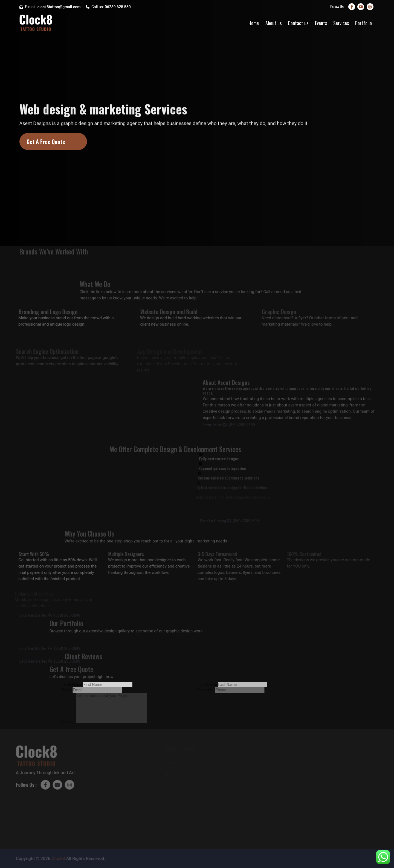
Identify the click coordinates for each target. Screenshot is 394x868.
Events (321, 23)
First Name (69, 685)
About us (273, 23)
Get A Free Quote (46, 142)
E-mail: (50, 7)
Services (341, 23)
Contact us (298, 23)
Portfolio (363, 23)
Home (254, 23)
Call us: (108, 7)
